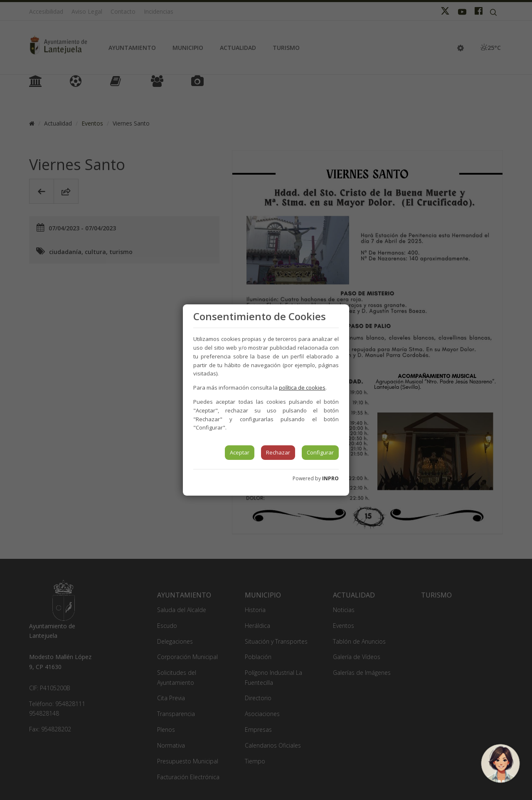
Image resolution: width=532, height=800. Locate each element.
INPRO (330, 478)
